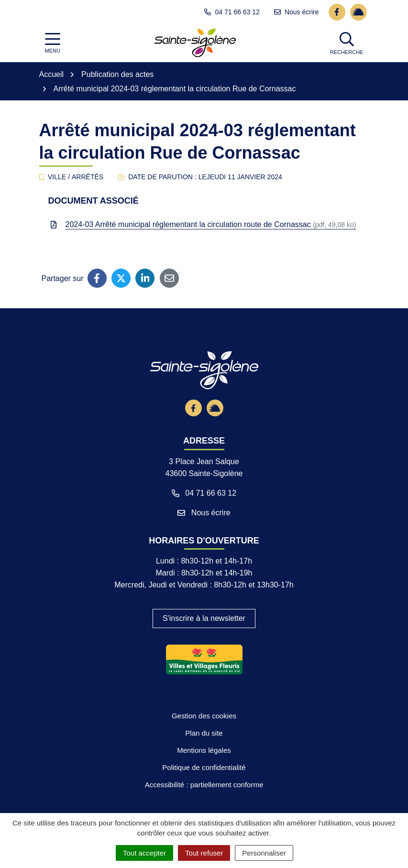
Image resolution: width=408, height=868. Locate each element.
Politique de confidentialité (204, 804)
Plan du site (204, 770)
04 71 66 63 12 (204, 529)
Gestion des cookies (204, 753)
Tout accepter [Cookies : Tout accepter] (144, 853)
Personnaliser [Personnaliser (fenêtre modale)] (264, 853)
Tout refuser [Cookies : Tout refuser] (204, 853)
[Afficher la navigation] (53, 43)
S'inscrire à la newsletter (204, 655)
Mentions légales (204, 787)
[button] (347, 43)
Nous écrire (204, 549)
